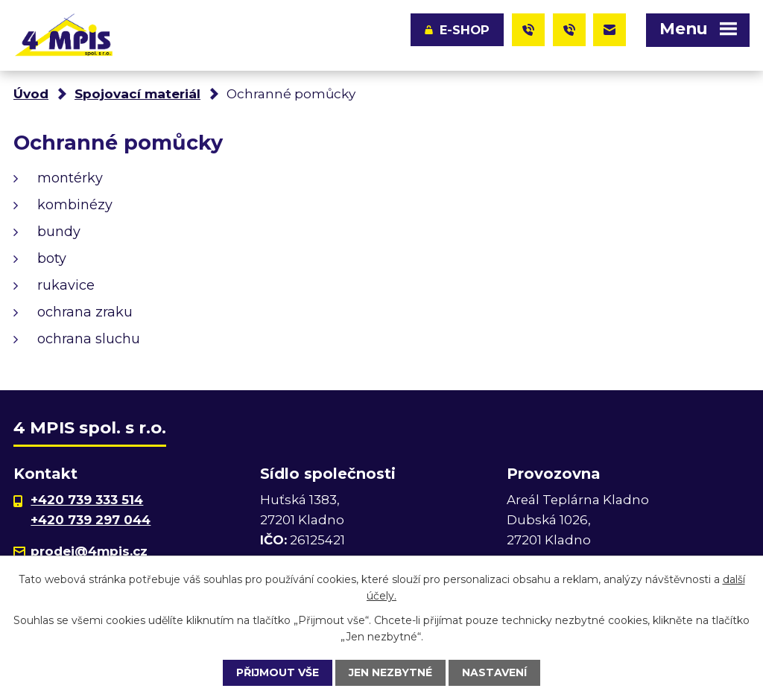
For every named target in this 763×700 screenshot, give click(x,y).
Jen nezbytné (390, 672)
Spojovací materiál (137, 93)
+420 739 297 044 (91, 520)
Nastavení (494, 672)
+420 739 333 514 (87, 500)
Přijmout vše (278, 672)
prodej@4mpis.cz (89, 551)
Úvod (31, 93)
